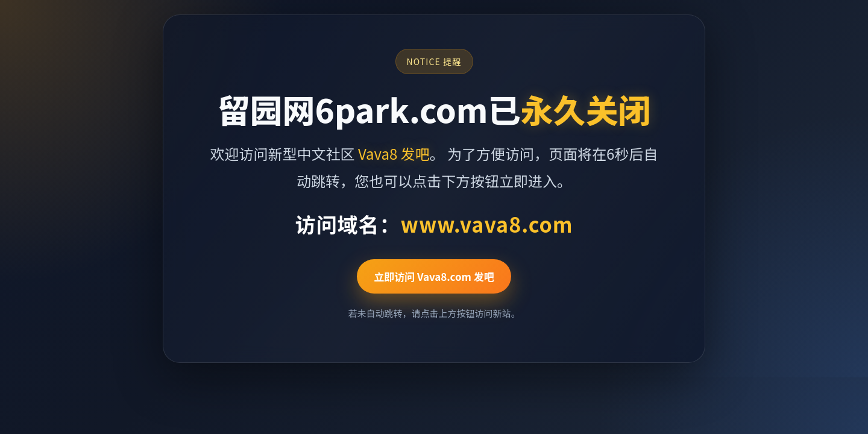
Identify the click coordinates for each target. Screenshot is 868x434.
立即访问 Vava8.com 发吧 (434, 276)
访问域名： (434, 224)
